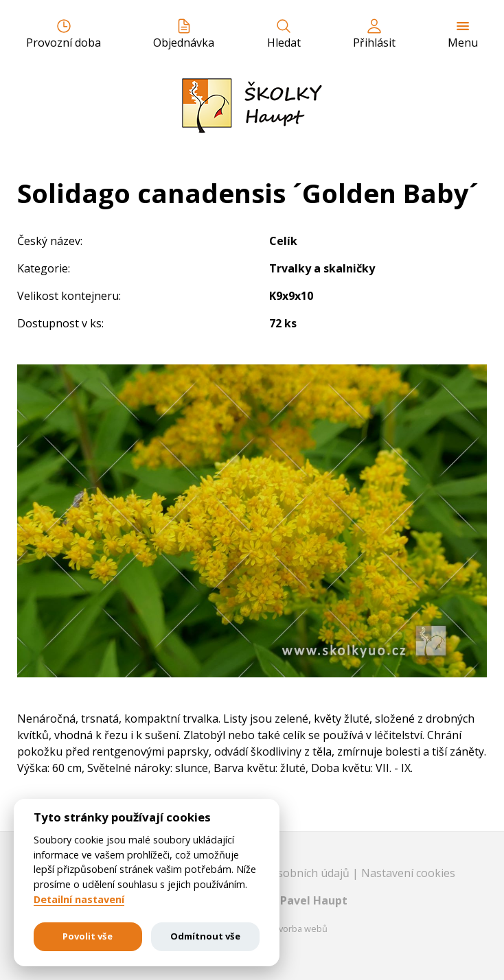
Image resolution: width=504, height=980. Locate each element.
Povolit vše (88, 936)
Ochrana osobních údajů (288, 873)
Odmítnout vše (205, 936)
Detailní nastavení (79, 900)
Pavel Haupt (314, 900)
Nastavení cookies (408, 873)
